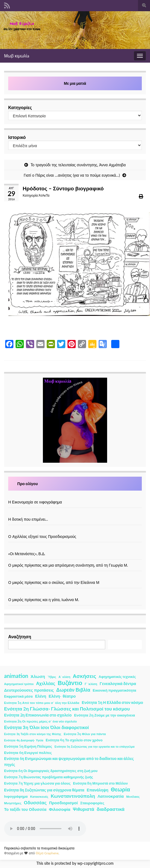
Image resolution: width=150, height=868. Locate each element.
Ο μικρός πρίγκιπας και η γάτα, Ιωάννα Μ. (44, 600)
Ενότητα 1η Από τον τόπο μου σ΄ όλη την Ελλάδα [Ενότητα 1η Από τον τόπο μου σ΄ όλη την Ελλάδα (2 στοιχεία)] (42, 703)
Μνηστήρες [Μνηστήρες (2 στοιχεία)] (13, 803)
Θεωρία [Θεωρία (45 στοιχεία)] (120, 790)
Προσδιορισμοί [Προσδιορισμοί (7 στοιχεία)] (64, 803)
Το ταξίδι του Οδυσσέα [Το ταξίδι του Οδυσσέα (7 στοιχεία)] (25, 809)
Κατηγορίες (20, 107)
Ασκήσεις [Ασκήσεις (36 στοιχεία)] (84, 676)
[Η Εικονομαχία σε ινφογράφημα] (75, 496)
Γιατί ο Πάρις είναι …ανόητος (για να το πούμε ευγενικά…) (72, 175)
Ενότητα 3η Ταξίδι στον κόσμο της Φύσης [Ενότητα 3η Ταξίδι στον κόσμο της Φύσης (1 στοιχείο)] (33, 734)
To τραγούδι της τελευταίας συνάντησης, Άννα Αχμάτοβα (78, 165)
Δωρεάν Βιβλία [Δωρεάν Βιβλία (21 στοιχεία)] (73, 690)
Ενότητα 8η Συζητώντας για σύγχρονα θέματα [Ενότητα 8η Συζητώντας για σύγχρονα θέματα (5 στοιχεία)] (44, 790)
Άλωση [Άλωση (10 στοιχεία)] (38, 676)
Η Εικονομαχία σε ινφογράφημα (35, 502)
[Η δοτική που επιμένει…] (75, 513)
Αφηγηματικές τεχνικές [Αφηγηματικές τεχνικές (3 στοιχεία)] (117, 677)
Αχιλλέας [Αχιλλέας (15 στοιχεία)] (46, 683)
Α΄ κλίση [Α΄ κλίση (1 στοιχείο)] (64, 677)
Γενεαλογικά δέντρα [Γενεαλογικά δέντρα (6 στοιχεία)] (118, 684)
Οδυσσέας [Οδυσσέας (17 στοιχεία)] (35, 803)
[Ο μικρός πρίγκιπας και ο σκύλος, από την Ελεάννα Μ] (75, 577)
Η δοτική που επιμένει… (28, 519)
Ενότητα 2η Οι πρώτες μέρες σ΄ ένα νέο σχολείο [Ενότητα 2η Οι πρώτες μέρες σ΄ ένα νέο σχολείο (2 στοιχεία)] (40, 721)
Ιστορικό (17, 137)
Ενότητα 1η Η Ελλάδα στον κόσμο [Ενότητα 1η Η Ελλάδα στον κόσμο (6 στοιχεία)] (112, 702)
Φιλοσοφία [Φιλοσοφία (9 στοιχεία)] (60, 809)
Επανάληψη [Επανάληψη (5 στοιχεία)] (98, 790)
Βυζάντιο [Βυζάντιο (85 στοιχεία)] (70, 683)
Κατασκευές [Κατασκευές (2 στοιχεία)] (39, 796)
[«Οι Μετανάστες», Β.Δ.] (75, 548)
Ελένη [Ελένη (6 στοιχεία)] (41, 696)
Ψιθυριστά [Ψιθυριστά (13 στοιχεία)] (83, 809)
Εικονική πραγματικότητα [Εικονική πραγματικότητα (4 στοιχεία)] (114, 690)
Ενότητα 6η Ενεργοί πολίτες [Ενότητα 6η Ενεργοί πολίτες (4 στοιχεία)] (28, 753)
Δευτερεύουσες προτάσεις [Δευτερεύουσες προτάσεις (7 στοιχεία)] (29, 690)
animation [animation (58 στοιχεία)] (16, 676)
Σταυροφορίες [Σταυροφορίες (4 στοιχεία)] (92, 803)
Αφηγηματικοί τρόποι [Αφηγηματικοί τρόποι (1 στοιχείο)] (19, 684)
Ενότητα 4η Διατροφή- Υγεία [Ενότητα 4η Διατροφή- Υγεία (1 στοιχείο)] (24, 740)
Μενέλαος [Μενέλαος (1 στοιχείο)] (133, 796)
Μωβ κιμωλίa (17, 56)
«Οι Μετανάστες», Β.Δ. (27, 554)
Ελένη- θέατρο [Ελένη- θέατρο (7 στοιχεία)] (62, 696)
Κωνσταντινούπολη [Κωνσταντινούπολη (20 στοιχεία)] (73, 796)
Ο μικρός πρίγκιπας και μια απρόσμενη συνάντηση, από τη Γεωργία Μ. (68, 565)
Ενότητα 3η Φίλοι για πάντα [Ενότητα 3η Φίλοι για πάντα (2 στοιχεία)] (85, 734)
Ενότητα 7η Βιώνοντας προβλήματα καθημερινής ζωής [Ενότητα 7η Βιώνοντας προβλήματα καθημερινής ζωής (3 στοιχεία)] (49, 777)
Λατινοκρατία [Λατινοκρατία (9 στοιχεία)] (111, 796)
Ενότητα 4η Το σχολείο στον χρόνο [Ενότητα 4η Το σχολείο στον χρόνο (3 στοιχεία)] (74, 740)
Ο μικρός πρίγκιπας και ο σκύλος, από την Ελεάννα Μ (54, 582)
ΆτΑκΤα (44, 195)
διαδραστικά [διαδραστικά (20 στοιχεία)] (111, 809)
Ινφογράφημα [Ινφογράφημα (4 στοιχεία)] (16, 796)
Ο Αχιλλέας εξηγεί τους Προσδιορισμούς (42, 536)
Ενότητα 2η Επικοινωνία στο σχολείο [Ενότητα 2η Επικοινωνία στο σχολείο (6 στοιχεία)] (38, 715)
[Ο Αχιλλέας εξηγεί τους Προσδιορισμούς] (75, 531)
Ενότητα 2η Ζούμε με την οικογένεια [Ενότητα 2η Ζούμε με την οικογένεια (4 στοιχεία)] (105, 715)
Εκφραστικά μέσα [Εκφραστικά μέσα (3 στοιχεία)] (18, 696)
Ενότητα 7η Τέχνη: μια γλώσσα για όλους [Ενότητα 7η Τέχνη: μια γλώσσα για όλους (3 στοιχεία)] (37, 783)
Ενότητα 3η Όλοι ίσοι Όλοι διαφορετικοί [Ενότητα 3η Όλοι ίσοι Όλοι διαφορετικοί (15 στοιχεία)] (46, 727)
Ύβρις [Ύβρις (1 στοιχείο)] (52, 677)
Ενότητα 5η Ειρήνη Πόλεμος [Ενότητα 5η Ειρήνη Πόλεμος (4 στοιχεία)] (28, 746)
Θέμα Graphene (47, 853)
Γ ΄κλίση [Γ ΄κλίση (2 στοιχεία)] (91, 684)
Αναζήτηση (20, 637)
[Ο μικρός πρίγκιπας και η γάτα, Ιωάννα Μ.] (75, 594)
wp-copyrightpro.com (95, 863)
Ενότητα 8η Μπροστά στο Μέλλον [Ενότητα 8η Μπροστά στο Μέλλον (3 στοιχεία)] (100, 783)
